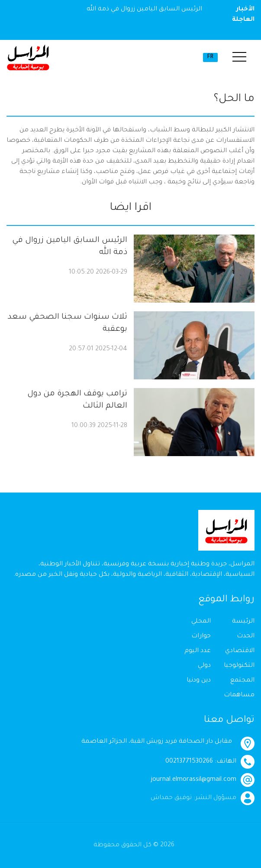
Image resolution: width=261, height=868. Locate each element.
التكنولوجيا (239, 666)
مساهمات (239, 695)
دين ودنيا (199, 681)
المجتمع (242, 681)
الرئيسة (243, 622)
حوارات (201, 636)
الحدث (246, 636)
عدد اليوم (198, 651)
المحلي (201, 622)
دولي (204, 666)
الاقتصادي (240, 651)
